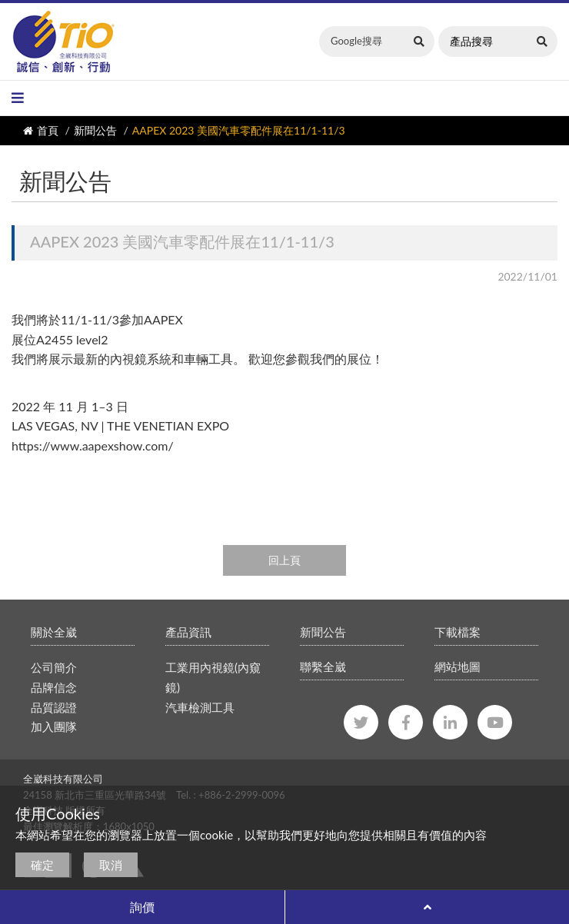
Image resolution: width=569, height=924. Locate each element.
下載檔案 (458, 632)
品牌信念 (54, 687)
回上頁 (284, 560)
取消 (111, 865)
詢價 (142, 907)
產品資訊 (188, 632)
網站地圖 (458, 666)
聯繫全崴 (323, 666)
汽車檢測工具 (200, 707)
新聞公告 (95, 130)
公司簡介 (54, 667)
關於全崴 (54, 632)
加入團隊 (54, 726)
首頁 (48, 130)
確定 (42, 865)
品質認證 (54, 707)
